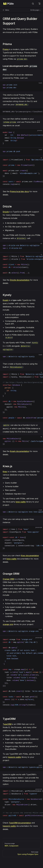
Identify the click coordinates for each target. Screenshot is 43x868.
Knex (5, 472)
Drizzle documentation (20, 280)
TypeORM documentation (20, 823)
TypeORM (7, 724)
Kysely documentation (20, 451)
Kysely (6, 300)
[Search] (33, 4)
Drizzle (6, 212)
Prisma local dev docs (19, 191)
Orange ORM (8, 579)
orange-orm (8, 624)
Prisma (6, 49)
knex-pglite (21, 502)
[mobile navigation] (39, 4)
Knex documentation (30, 556)
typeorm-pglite (14, 757)
